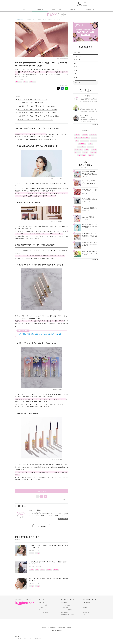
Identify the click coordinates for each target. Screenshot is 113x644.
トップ (23, 9)
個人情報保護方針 (52, 628)
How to (31, 553)
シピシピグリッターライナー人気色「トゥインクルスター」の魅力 (37, 109)
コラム (76, 74)
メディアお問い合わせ (66, 605)
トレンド (93, 141)
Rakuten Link (86, 612)
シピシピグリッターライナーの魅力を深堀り (31, 103)
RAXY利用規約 (64, 612)
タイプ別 (43, 570)
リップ (90, 144)
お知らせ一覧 (64, 603)
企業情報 (44, 628)
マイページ (41, 607)
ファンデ (85, 152)
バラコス (26, 82)
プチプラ (90, 147)
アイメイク (22, 79)
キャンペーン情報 (56, 9)
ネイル (76, 70)
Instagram (85, 607)
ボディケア (77, 63)
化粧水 (87, 149)
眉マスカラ (56, 570)
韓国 (77, 141)
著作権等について (61, 628)
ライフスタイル (82, 155)
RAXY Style (40, 9)
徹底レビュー (19, 82)
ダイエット (93, 152)
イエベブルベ (78, 149)
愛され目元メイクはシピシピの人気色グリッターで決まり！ (35, 119)
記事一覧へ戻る (42, 526)
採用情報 (69, 628)
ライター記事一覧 (63, 519)
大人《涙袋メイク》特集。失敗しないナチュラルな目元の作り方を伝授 (40, 334)
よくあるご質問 (90, 9)
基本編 (37, 570)
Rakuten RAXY (22, 4)
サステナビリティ (38, 639)
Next (65, 500)
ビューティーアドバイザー (45, 612)
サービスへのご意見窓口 (67, 610)
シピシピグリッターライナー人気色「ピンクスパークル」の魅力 (37, 113)
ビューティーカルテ (43, 610)
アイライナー (33, 82)
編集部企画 (93, 135)
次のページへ (42, 491)
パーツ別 (37, 553)
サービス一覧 (18, 639)
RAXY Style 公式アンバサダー (82, 138)
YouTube (85, 615)
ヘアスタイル (82, 147)
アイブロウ (49, 570)
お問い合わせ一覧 (27, 639)
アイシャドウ (85, 141)
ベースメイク (77, 56)
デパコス (77, 152)
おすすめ (85, 135)
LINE (84, 610)
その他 (76, 77)
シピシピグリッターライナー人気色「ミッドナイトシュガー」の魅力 (38, 116)
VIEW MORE (94, 125)
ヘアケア (76, 67)
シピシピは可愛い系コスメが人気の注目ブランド (32, 99)
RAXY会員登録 (86, 603)
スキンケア (77, 53)
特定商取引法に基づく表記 (67, 615)
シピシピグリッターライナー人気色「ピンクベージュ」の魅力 (36, 106)
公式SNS (72, 9)
